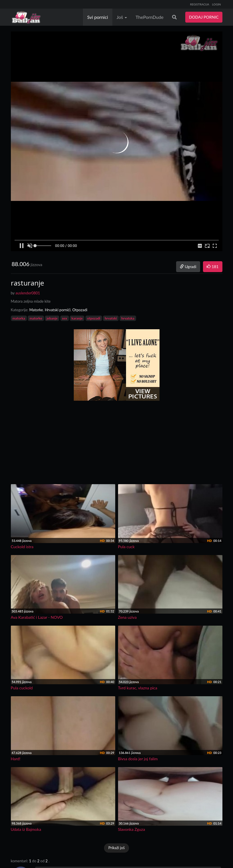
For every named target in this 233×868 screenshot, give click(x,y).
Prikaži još (116, 848)
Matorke (36, 310)
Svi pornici (98, 17)
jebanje (52, 318)
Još (122, 17)
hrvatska (128, 318)
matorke (36, 318)
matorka (19, 318)
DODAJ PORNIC (204, 17)
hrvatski (111, 318)
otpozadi (94, 318)
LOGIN (217, 4)
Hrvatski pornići (58, 310)
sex (65, 318)
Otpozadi (80, 310)
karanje (77, 318)
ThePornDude (150, 17)
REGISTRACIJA (200, 4)
